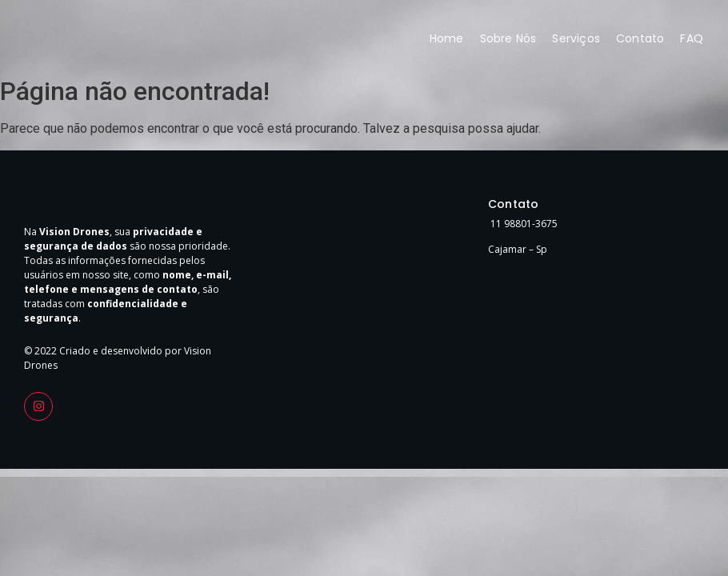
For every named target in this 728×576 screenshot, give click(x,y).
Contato (640, 38)
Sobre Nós (508, 38)
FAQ (692, 38)
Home (447, 38)
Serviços (576, 38)
